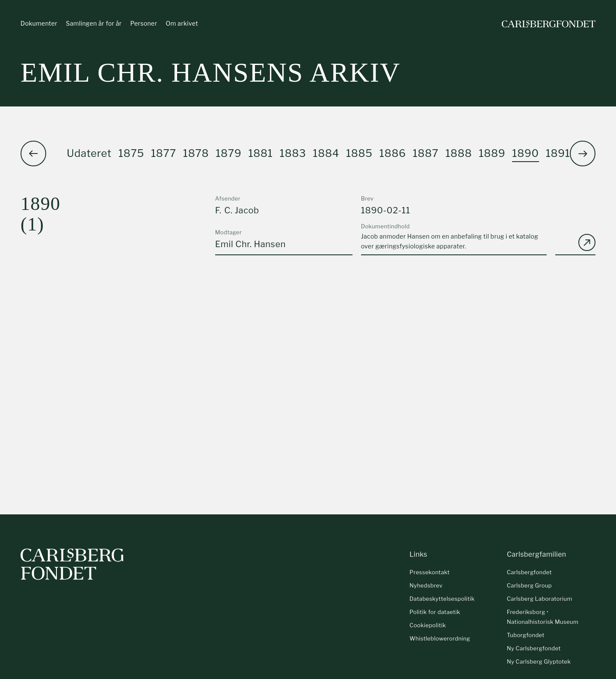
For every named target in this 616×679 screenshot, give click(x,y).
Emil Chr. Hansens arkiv (210, 72)
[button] (583, 154)
